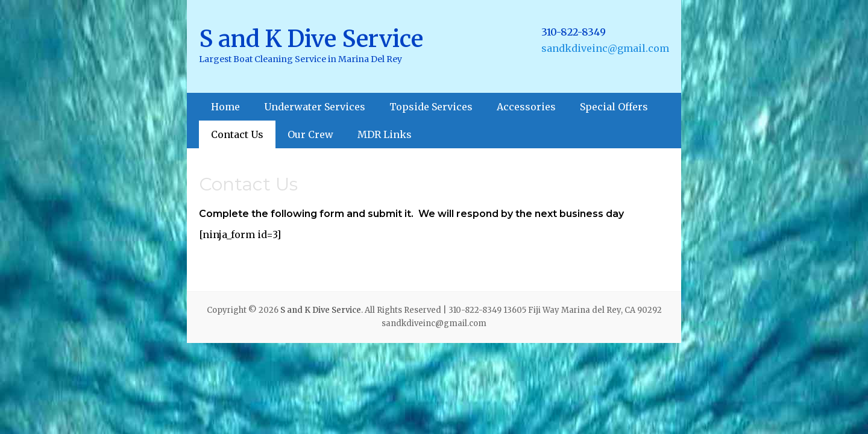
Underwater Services (315, 107)
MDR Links (385, 134)
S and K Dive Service (311, 39)
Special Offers (614, 107)
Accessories (526, 107)
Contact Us (237, 134)
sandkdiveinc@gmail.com (605, 48)
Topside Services (431, 107)
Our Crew (310, 134)
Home (225, 107)
